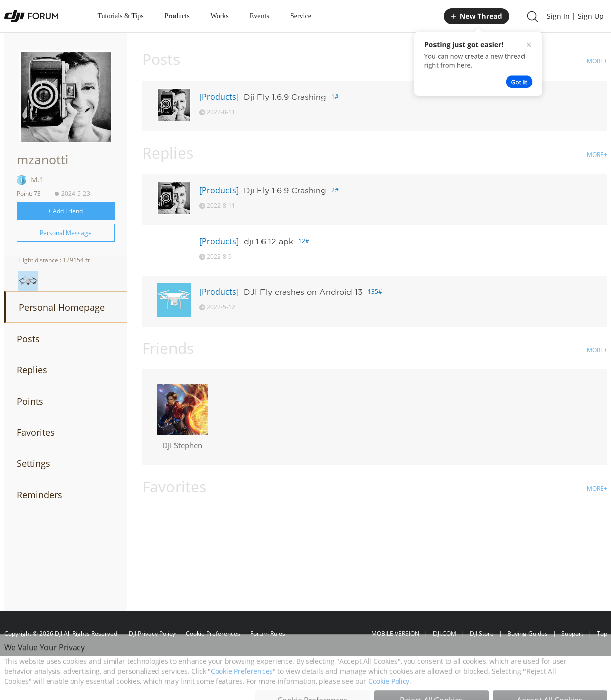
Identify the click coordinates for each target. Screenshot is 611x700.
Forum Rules (268, 633)
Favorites (36, 432)
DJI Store (482, 633)
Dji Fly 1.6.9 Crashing (285, 97)
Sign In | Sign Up (575, 16)
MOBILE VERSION (395, 633)
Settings (33, 463)
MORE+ (597, 61)
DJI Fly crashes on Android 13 (303, 292)
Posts (28, 339)
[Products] (219, 97)
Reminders (39, 495)
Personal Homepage (62, 307)
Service (301, 16)
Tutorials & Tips (121, 16)
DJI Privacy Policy (152, 633)
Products (177, 16)
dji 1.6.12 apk (269, 241)
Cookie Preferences (213, 633)
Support (572, 633)
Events (259, 16)
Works (220, 16)
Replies (32, 370)
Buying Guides (528, 633)
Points (30, 401)
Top (602, 633)
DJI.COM (445, 633)
